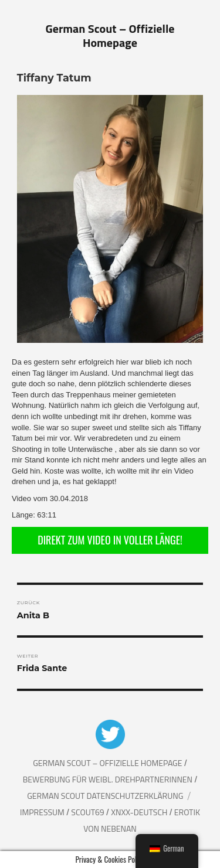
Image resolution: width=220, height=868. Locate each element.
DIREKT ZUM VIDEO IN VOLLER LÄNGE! (110, 540)
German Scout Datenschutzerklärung (105, 796)
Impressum (43, 812)
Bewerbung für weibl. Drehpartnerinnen (109, 779)
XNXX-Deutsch (140, 812)
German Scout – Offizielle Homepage (110, 35)
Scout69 (88, 812)
